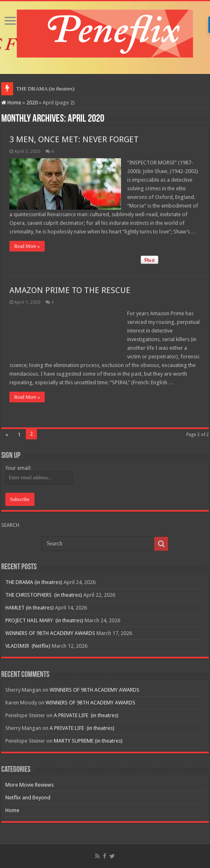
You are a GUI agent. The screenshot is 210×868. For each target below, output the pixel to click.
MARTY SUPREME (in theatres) (88, 741)
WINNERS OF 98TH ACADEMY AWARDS (50, 633)
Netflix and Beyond (28, 798)
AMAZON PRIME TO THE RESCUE (70, 290)
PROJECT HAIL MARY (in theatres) (44, 620)
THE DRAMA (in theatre (44, 89)
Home (11, 103)
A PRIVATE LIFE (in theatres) (86, 715)
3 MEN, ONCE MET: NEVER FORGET (74, 139)
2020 (32, 103)
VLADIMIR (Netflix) (28, 646)
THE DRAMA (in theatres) (34, 582)
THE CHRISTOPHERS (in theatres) (44, 595)
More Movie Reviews (30, 785)
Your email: (18, 468)
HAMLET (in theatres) (30, 608)
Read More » (27, 246)
